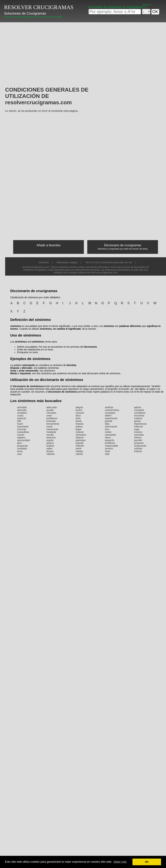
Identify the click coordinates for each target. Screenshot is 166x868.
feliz (19, 421)
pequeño (110, 440)
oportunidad (23, 440)
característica (112, 410)
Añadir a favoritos (48, 245)
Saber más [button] (120, 862)
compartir (139, 410)
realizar (50, 446)
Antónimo (44, 262)
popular (80, 443)
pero (20, 443)
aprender (22, 410)
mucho (21, 435)
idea (107, 424)
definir (108, 416)
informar (139, 427)
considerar (140, 413)
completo (22, 413)
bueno (79, 410)
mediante (51, 432)
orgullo (50, 440)
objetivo (21, 438)
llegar (79, 429)
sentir (79, 448)
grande (109, 421)
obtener (80, 438)
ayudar (50, 410)
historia (79, 424)
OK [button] (147, 862)
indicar (79, 427)
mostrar (138, 432)
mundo (50, 435)
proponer (139, 443)
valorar (79, 454)
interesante (52, 429)
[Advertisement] (66, 48)
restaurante (140, 446)
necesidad (110, 435)
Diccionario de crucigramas (123, 245)
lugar (137, 429)
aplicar (138, 407)
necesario (81, 435)
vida (107, 454)
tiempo (50, 451)
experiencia (111, 418)
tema (20, 451)
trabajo (79, 451)
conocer (80, 413)
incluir (50, 427)
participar (81, 440)
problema (110, 443)
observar (51, 438)
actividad (22, 407)
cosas (20, 416)
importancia (140, 424)
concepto (51, 413)
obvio (108, 438)
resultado (22, 448)
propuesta (22, 446)
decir (78, 416)
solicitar (138, 448)
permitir (138, 440)
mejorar (80, 432)
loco (107, 429)
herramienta (53, 424)
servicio (109, 448)
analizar (109, 407)
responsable (111, 446)
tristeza (138, 451)
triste (107, 451)
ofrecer (138, 438)
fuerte (79, 421)
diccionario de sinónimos (27, 386)
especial (21, 418)
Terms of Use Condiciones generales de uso (109, 262)
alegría (79, 407)
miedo (108, 432)
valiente (50, 454)
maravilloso (23, 432)
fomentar (51, 421)
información (111, 427)
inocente (22, 429)
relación (80, 446)
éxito (78, 418)
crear (49, 416)
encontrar (139, 416)
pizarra (50, 443)
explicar (138, 418)
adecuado (52, 407)
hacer (20, 424)
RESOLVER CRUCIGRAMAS (39, 7)
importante (23, 427)
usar (19, 454)
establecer (52, 418)
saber (49, 448)
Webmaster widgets (67, 262)
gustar (138, 421)
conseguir (110, 413)
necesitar (139, 435)
